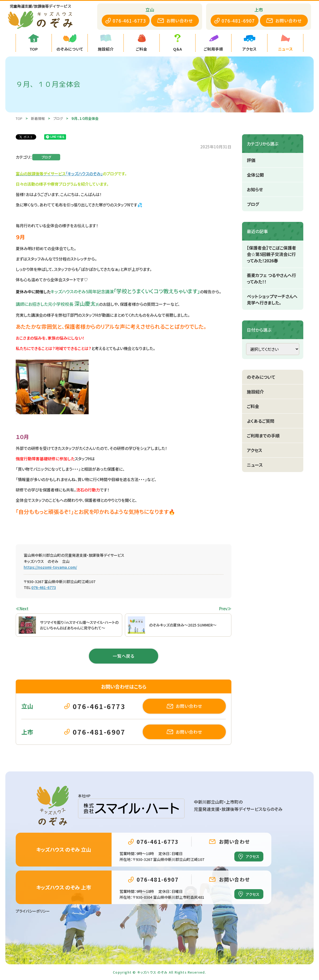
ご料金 (253, 406)
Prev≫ (225, 609)
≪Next (22, 609)
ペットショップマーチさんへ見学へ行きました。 (272, 299)
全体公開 (255, 175)
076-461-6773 (44, 587)
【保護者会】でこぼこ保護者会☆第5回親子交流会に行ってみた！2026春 (271, 254)
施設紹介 (255, 392)
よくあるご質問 (261, 421)
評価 (251, 160)
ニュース (255, 465)
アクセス (255, 450)
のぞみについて (261, 377)
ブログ (46, 157)
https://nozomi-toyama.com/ (50, 567)
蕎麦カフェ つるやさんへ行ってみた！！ (271, 278)
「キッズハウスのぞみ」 (84, 174)
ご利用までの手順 (263, 436)
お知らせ (255, 189)
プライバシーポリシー (33, 911)
